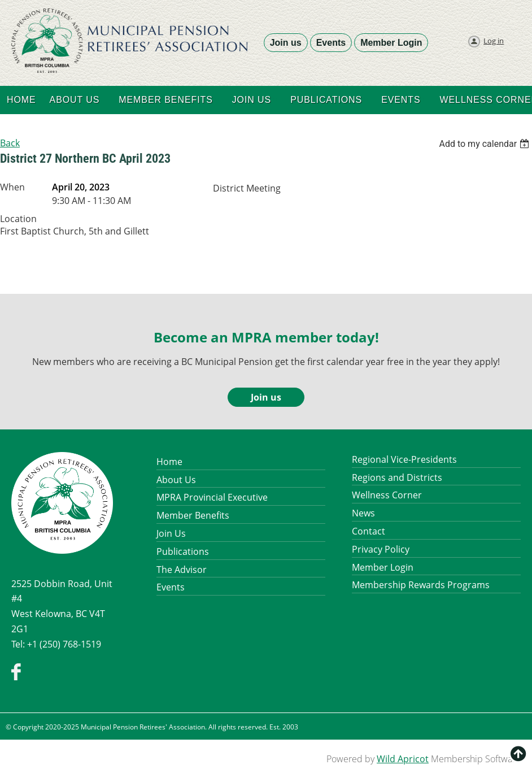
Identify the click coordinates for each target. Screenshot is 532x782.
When (12, 187)
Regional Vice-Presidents (404, 459)
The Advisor (182, 570)
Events (331, 43)
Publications (183, 551)
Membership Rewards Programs (421, 585)
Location (18, 219)
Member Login (391, 43)
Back (10, 143)
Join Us (171, 533)
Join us (286, 43)
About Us (176, 480)
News (363, 513)
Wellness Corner (387, 495)
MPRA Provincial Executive (212, 497)
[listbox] (485, 144)
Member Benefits (193, 515)
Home (169, 462)
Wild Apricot (403, 759)
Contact (369, 531)
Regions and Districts (397, 477)
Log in (494, 41)
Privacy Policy (381, 549)
